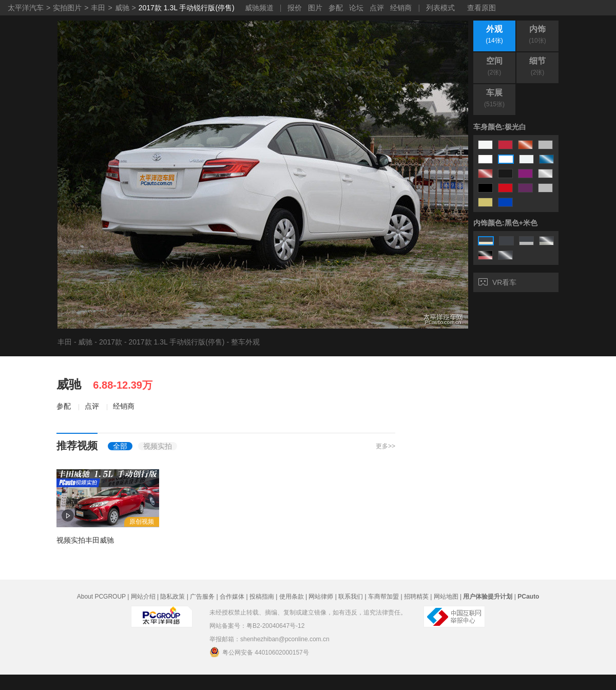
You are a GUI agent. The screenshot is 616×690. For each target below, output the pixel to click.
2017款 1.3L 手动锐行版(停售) (187, 8)
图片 (315, 8)
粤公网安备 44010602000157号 (259, 652)
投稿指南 (262, 597)
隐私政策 (172, 597)
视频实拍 (158, 446)
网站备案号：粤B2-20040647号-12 (257, 626)
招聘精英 (416, 597)
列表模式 (440, 8)
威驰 (122, 8)
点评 (377, 8)
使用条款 (292, 597)
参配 (336, 8)
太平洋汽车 (26, 8)
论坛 (356, 8)
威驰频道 (259, 8)
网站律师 (321, 597)
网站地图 (446, 597)
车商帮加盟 (383, 597)
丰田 (98, 8)
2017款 (111, 342)
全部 (120, 446)
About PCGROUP (101, 597)
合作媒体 (232, 597)
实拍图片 (67, 8)
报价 (295, 8)
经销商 (401, 8)
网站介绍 (143, 597)
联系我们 (351, 597)
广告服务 (202, 597)
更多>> (386, 446)
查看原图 (482, 8)
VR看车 (497, 282)
